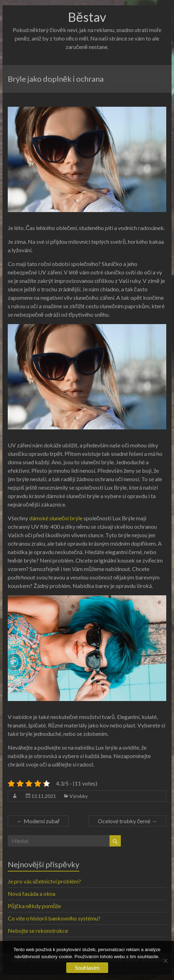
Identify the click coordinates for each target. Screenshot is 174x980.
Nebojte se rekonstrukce (38, 931)
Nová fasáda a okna (32, 894)
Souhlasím (87, 967)
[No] (165, 961)
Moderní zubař (38, 821)
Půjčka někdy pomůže (35, 906)
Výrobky (79, 796)
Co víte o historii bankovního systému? (54, 918)
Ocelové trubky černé (128, 821)
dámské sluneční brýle (56, 518)
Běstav (87, 17)
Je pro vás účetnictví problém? (44, 881)
